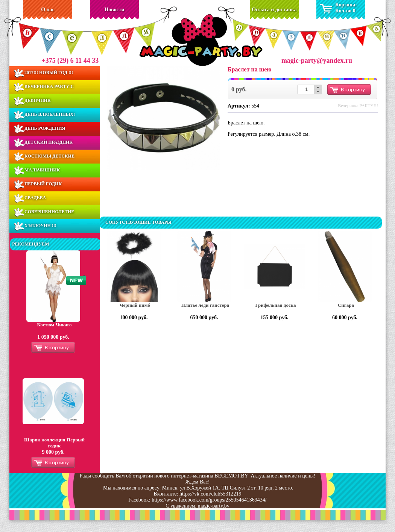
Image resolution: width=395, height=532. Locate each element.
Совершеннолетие (49, 212)
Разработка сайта (377, 522)
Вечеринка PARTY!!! (49, 86)
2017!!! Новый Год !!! (49, 73)
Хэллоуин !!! (40, 226)
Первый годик (43, 184)
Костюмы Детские (49, 156)
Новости (114, 10)
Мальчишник (42, 170)
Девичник (38, 100)
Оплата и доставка (274, 10)
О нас (48, 10)
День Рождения (45, 128)
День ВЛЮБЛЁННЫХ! (50, 114)
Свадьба (35, 198)
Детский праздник (49, 142)
